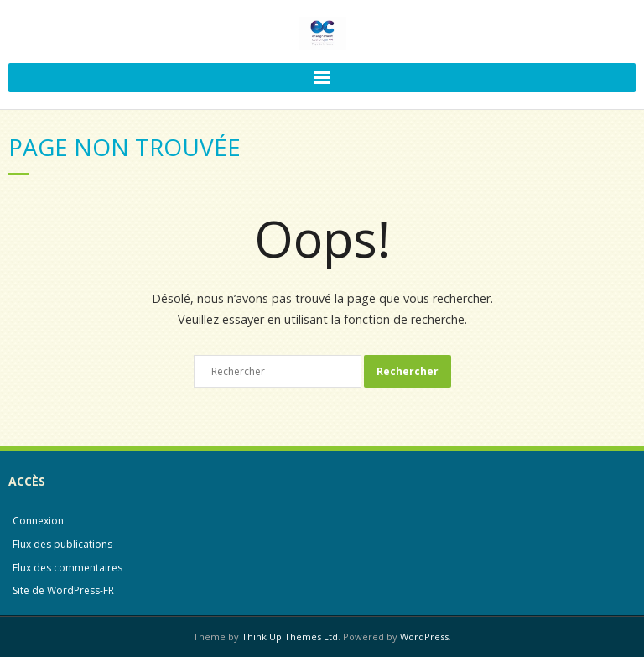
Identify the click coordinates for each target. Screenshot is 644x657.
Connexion (38, 521)
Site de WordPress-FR (63, 590)
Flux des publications (62, 544)
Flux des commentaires (68, 568)
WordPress (424, 636)
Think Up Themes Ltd (290, 636)
